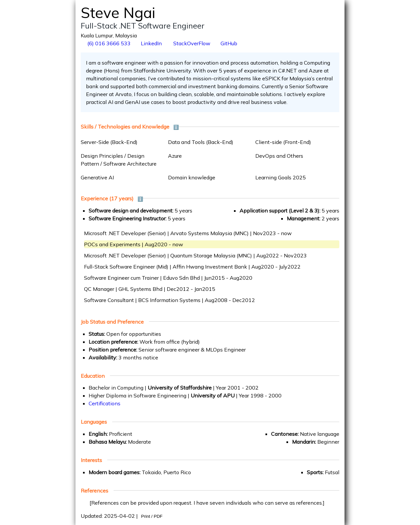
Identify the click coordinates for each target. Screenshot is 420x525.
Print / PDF (152, 516)
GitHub (229, 43)
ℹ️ (176, 127)
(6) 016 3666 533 (108, 43)
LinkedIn (151, 43)
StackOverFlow (191, 43)
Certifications (105, 403)
